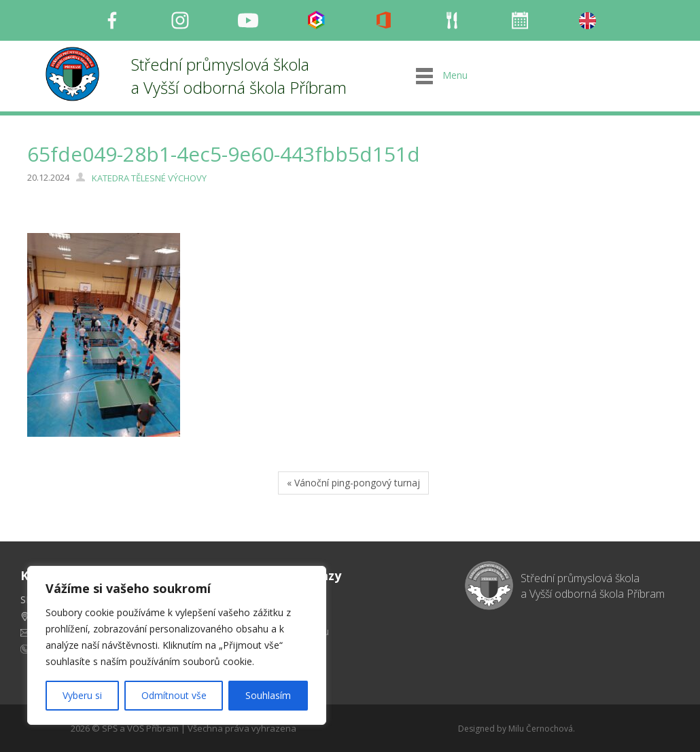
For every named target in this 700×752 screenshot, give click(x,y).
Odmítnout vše (174, 695)
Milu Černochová (541, 729)
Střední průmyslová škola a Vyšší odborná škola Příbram (239, 76)
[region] (177, 645)
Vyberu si (82, 695)
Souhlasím (268, 695)
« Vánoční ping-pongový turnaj (353, 483)
